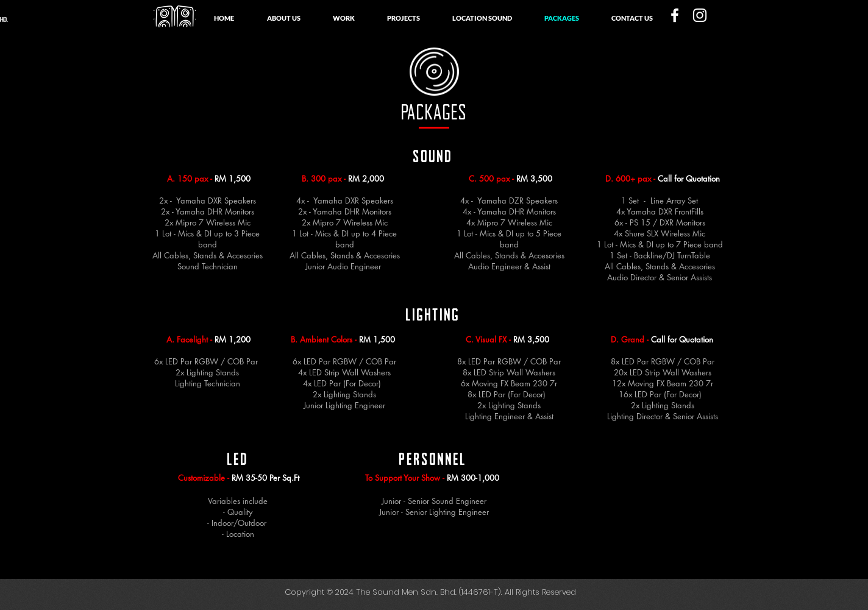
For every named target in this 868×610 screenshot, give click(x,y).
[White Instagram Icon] (700, 15)
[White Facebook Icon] (675, 15)
